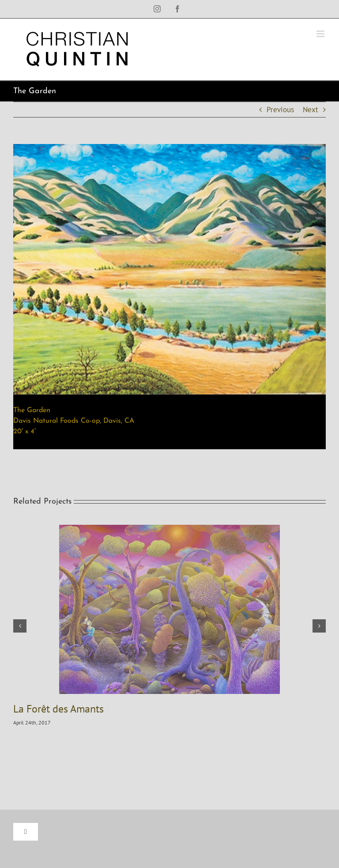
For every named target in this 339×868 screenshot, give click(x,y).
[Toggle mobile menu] (321, 34)
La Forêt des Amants (58, 709)
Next (311, 110)
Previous (280, 110)
